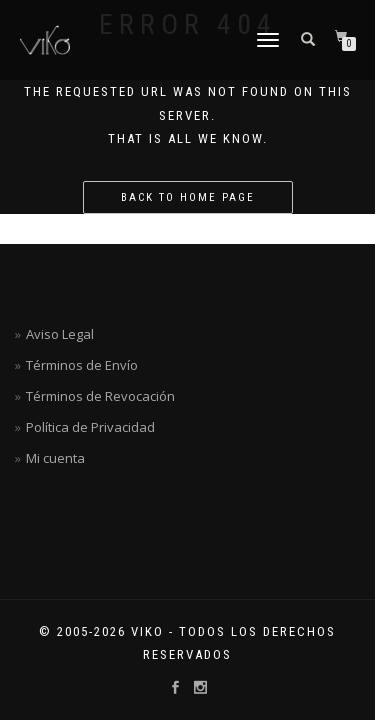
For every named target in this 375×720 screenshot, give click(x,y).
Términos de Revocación (100, 396)
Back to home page (188, 197)
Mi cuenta (55, 458)
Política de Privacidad (90, 427)
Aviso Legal (60, 334)
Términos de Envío (82, 365)
